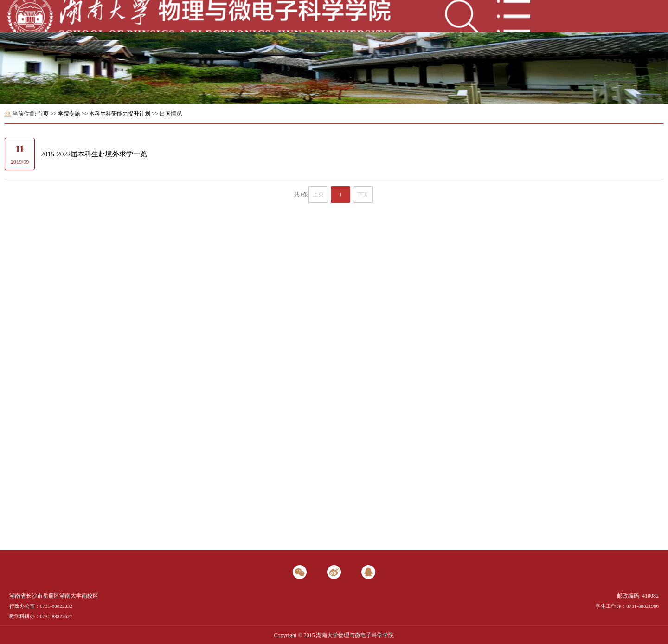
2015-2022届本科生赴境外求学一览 (94, 154)
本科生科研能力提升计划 (120, 114)
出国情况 (171, 114)
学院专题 (69, 114)
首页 (43, 114)
